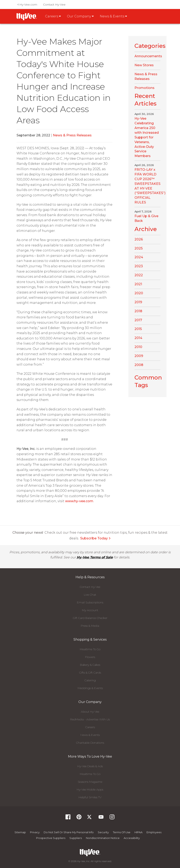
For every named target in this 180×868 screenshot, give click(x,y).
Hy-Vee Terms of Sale (95, 557)
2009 (139, 356)
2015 (138, 329)
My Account (90, 610)
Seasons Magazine (90, 782)
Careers (90, 727)
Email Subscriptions (90, 602)
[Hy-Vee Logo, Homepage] (90, 853)
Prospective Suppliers (51, 838)
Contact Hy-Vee (54, 4)
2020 (139, 293)
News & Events (90, 735)
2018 (138, 311)
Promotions (144, 88)
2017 (138, 320)
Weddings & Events (90, 688)
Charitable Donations (90, 743)
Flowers (90, 657)
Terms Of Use (122, 832)
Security (103, 832)
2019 (138, 302)
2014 (138, 338)
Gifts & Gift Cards (90, 673)
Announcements (148, 56)
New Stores (144, 65)
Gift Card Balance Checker (90, 618)
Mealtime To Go (90, 649)
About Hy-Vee (90, 712)
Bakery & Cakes (90, 665)
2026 (139, 239)
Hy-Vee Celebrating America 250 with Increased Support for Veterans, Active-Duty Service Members (147, 137)
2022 (139, 275)
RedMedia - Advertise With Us (90, 719)
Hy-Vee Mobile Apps (90, 789)
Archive (146, 229)
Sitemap (20, 832)
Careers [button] (53, 16)
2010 (138, 347)
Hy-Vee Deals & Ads (90, 766)
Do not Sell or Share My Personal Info (69, 832)
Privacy (35, 832)
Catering (90, 680)
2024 (139, 257)
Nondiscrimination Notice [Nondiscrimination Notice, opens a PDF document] (103, 838)
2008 (139, 365)
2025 (139, 248)
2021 (138, 284)
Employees (154, 832)
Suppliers (76, 838)
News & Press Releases (72, 135)
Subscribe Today (96, 538)
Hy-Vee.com (27, 4)
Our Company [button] (80, 16)
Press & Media (90, 626)
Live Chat (90, 595)
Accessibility (132, 838)
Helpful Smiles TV (90, 797)
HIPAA (138, 832)
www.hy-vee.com (79, 501)
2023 (139, 266)
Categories (150, 46)
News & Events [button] (113, 16)
